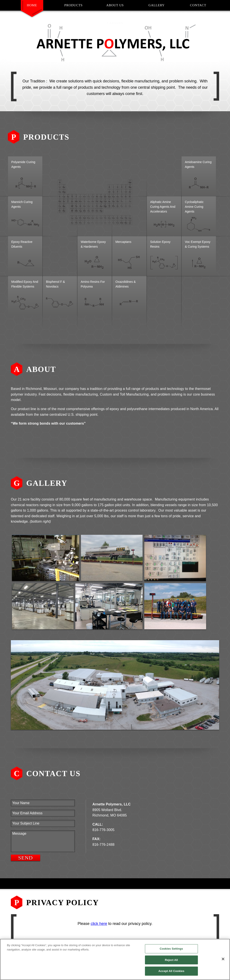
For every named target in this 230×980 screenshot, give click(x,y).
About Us (115, 5)
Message (43, 841)
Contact (198, 5)
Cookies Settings (171, 949)
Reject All (171, 960)
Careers (115, 23)
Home (32, 5)
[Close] (223, 959)
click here (99, 924)
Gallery (156, 5)
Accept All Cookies (171, 971)
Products (73, 5)
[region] (115, 959)
